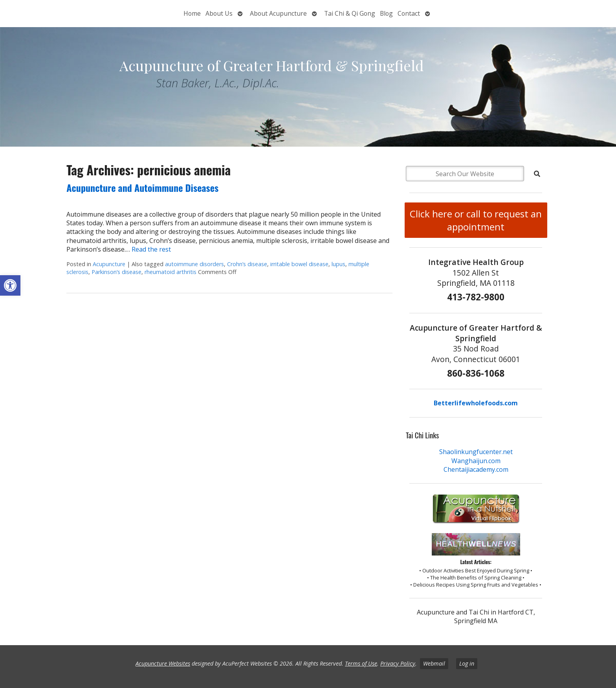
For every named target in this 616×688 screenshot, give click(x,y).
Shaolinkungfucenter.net (476, 452)
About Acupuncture (278, 13)
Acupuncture (109, 264)
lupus (338, 264)
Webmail (434, 663)
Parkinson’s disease (116, 272)
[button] (10, 285)
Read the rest (151, 249)
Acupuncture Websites (163, 663)
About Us (219, 13)
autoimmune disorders (194, 264)
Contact (409, 13)
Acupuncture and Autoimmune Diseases (142, 188)
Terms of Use (361, 663)
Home (192, 13)
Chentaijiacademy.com (476, 469)
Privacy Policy (398, 663)
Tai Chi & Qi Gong (350, 13)
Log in (467, 663)
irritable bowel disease (299, 264)
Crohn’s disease (247, 264)
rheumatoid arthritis (170, 272)
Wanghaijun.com (476, 461)
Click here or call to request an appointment (476, 220)
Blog (386, 13)
